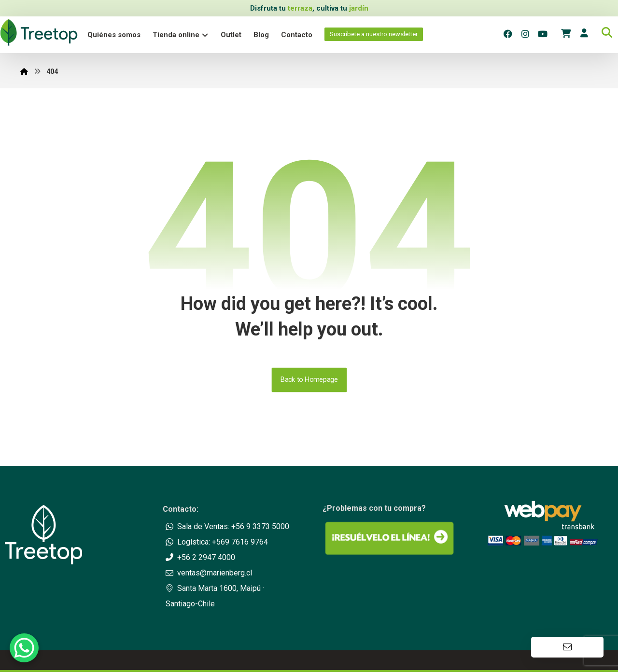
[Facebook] (508, 34)
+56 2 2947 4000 (200, 557)
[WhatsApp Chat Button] (24, 648)
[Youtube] (543, 34)
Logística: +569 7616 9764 (217, 542)
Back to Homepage (309, 380)
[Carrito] (566, 33)
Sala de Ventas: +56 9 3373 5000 (227, 526)
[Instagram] (525, 34)
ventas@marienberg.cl (209, 573)
